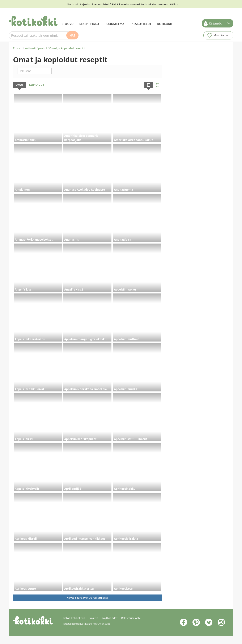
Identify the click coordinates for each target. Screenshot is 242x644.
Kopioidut (37, 85)
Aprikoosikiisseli (26, 539)
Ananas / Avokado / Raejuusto (85, 190)
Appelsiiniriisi (24, 439)
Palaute (93, 618)
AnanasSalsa (123, 240)
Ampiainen (22, 190)
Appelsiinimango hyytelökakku (85, 339)
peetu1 (43, 48)
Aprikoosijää (73, 489)
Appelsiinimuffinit (126, 339)
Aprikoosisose (123, 589)
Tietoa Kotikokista (74, 618)
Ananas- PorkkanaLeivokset (34, 240)
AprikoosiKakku (125, 489)
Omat (20, 85)
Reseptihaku (89, 24)
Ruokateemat (115, 24)
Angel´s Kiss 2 (74, 289)
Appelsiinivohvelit (27, 489)
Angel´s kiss (23, 289)
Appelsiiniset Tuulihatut (131, 439)
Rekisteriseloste (131, 618)
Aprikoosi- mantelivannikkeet (85, 539)
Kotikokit (165, 24)
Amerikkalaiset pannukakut (133, 140)
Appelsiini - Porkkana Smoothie (86, 389)
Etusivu (67, 24)
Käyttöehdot (110, 618)
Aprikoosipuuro (25, 589)
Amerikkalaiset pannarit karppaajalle (81, 138)
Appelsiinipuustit (126, 389)
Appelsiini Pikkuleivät (29, 389)
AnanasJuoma (124, 190)
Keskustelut (141, 24)
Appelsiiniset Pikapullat (80, 439)
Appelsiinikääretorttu (30, 339)
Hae (72, 35)
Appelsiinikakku (125, 289)
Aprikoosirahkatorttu (79, 589)
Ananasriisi (72, 240)
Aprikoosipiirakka (126, 539)
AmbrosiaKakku (26, 140)
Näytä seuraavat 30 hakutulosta (87, 598)
